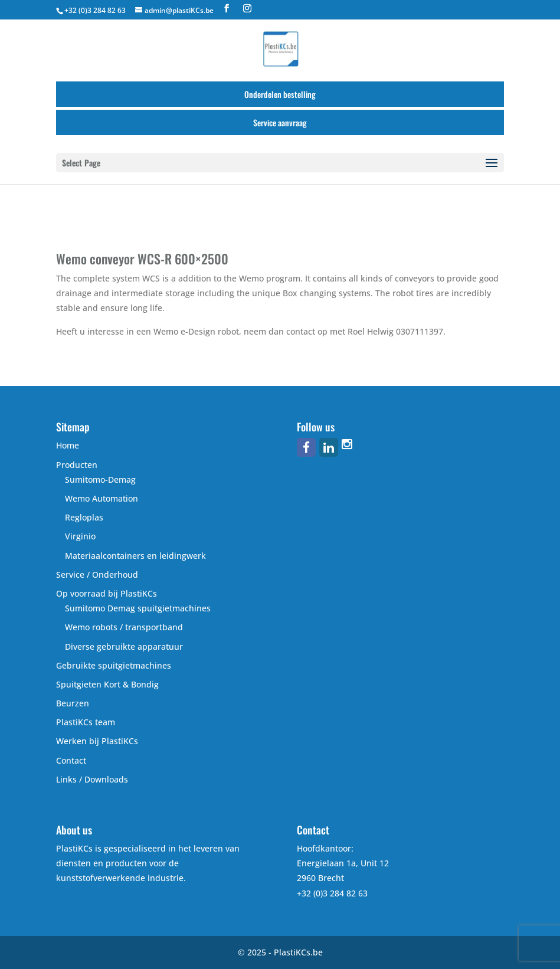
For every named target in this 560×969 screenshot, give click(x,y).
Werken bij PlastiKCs (97, 741)
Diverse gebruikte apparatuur (124, 646)
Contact (71, 760)
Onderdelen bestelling (280, 94)
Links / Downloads (92, 779)
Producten (77, 465)
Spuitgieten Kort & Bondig (107, 684)
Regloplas (84, 517)
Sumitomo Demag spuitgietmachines (138, 608)
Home (68, 445)
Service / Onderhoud (97, 574)
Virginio (80, 536)
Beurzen (73, 703)
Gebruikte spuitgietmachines (114, 665)
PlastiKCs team (86, 722)
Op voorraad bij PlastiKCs (107, 593)
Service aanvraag (280, 122)
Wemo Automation (101, 498)
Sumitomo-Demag (100, 479)
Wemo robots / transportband (124, 627)
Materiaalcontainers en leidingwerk (135, 556)
